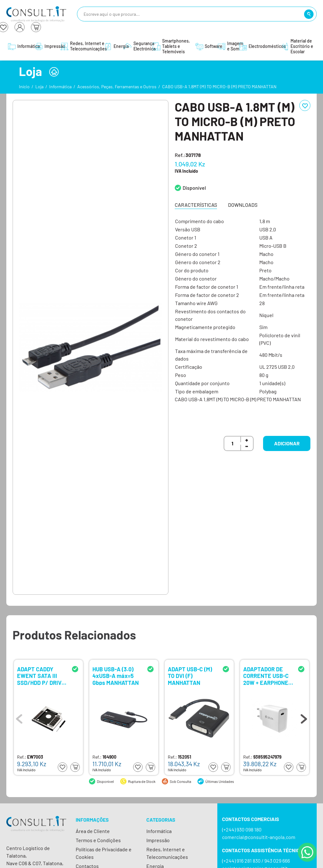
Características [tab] (196, 205)
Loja (39, 87)
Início (24, 87)
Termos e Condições (98, 840)
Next (304, 717)
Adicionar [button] (287, 443)
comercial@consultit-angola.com (259, 837)
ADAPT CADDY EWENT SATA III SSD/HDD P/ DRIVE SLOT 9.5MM (41, 676)
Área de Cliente (93, 831)
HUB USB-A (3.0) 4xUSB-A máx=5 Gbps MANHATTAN (116, 676)
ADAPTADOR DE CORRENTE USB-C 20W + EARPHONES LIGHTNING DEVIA (267, 676)
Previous (19, 717)
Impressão (158, 840)
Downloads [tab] (243, 205)
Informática (60, 87)
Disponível (194, 188)
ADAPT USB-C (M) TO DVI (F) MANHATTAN (190, 676)
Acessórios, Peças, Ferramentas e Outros (117, 87)
